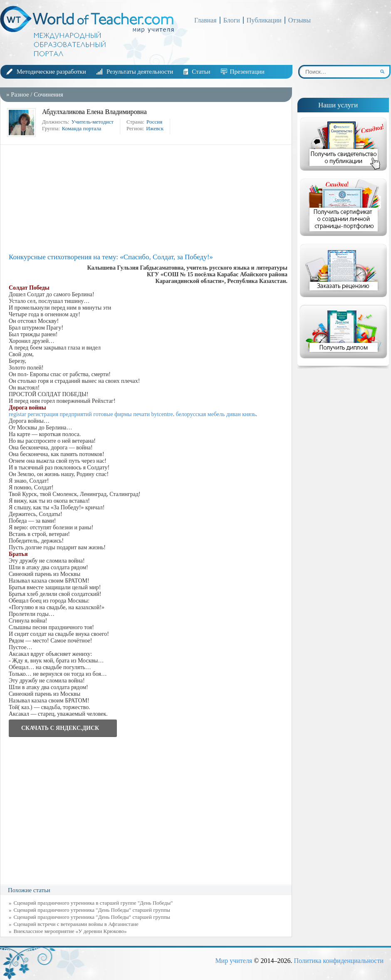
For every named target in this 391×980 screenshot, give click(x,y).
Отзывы (299, 20)
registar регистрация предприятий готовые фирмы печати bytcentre (91, 414)
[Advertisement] (148, 199)
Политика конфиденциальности (339, 961)
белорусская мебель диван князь (216, 414)
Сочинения (48, 94)
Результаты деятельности (140, 72)
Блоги (232, 20)
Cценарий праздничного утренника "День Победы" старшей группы (92, 910)
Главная (205, 20)
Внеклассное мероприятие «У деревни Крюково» (70, 931)
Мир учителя (234, 961)
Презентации (247, 72)
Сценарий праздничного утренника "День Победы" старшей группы (92, 917)
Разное (20, 94)
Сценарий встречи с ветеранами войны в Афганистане (76, 924)
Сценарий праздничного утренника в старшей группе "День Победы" (93, 903)
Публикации (264, 20)
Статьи (201, 72)
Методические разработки (51, 72)
